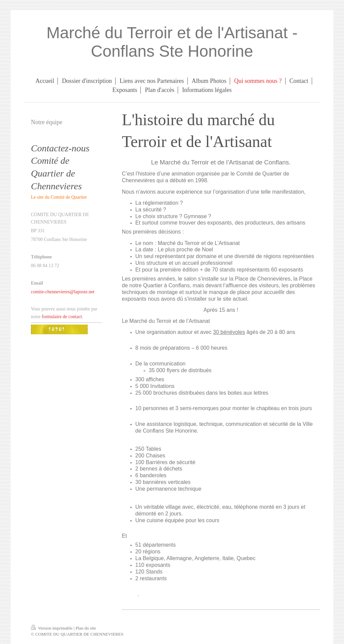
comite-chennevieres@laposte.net (63, 292)
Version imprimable (52, 628)
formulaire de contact (62, 317)
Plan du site (86, 628)
